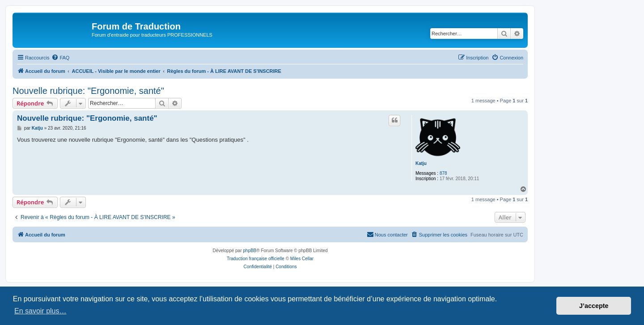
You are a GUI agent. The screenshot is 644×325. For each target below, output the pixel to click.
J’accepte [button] (594, 306)
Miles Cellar (302, 259)
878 (443, 173)
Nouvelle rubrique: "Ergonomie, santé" (88, 91)
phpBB (250, 251)
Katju (421, 163)
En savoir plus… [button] (40, 311)
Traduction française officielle (256, 259)
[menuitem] (60, 58)
